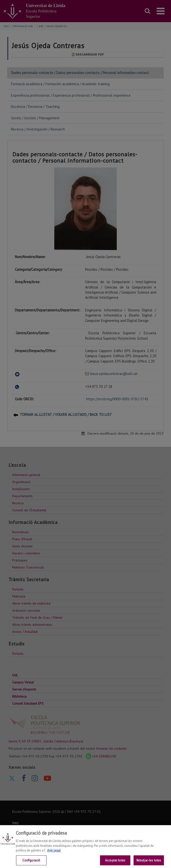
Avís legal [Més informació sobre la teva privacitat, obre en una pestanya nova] (54, 854)
